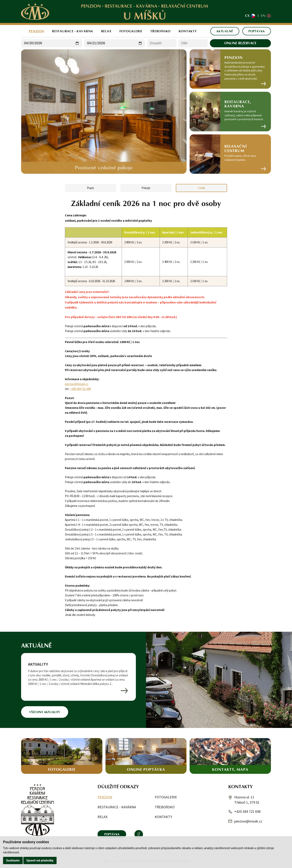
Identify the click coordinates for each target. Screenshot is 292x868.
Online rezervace (240, 43)
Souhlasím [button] (13, 860)
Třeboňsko (160, 31)
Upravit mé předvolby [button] (40, 860)
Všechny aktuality (45, 712)
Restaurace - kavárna (73, 31)
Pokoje (146, 188)
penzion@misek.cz (77, 384)
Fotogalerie (131, 31)
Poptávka (257, 31)
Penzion (36, 31)
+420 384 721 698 (80, 389)
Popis (91, 188)
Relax (106, 31)
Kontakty (188, 31)
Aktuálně (225, 31)
